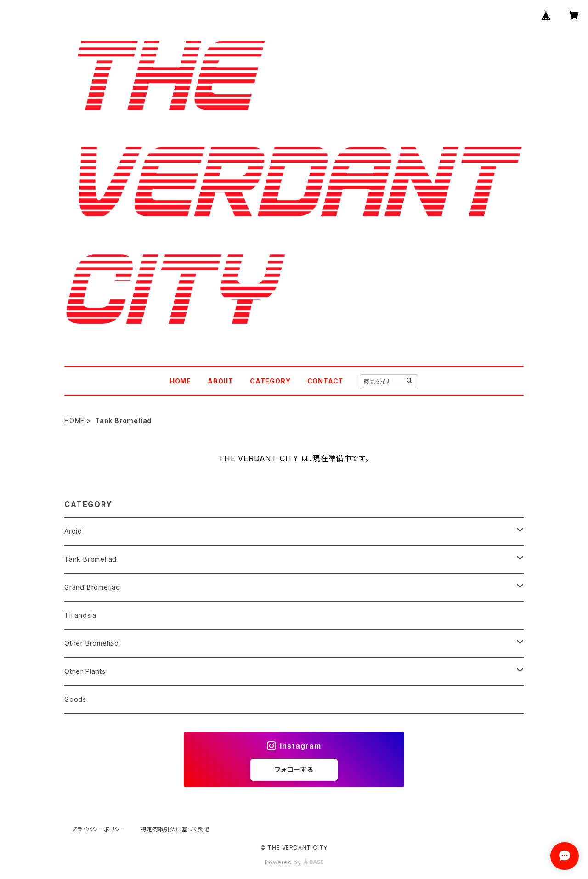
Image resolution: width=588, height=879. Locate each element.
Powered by (294, 862)
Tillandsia (80, 615)
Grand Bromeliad (92, 587)
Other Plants (85, 671)
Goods (75, 699)
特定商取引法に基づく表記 (175, 829)
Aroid (73, 531)
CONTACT (325, 381)
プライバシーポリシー (99, 829)
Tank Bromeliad (90, 559)
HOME (180, 381)
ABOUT (220, 381)
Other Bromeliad (92, 643)
